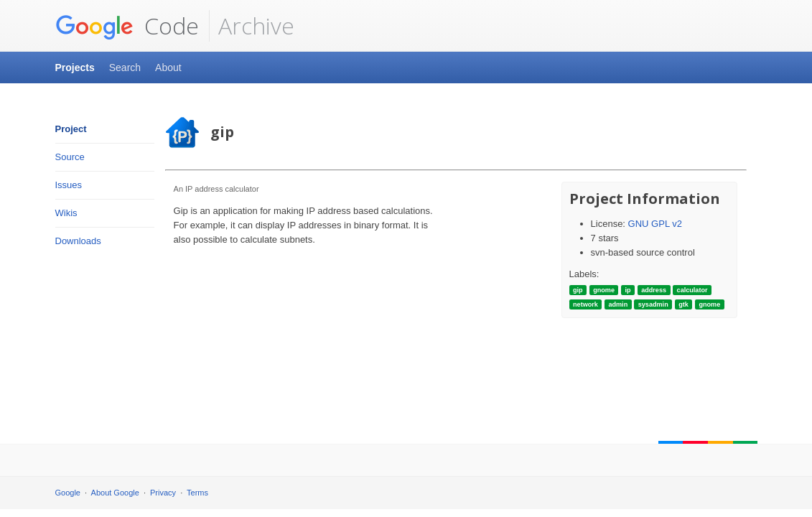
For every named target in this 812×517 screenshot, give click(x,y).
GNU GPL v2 (655, 224)
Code (127, 26)
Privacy (163, 493)
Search (125, 67)
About (168, 67)
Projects (75, 67)
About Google (115, 493)
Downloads (78, 241)
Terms (197, 493)
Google (68, 493)
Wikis (66, 213)
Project (71, 129)
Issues (69, 185)
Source (70, 157)
